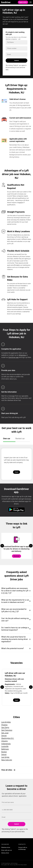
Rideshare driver (6, 847)
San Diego (5, 727)
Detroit (4, 754)
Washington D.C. (8, 738)
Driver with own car (7, 850)
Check (16, 472)
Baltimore (5, 749)
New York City (7, 760)
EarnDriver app (14, 357)
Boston (4, 752)
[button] (31, 546)
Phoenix (4, 725)
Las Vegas (5, 757)
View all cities (7, 770)
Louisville (5, 746)
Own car (7, 439)
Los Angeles (6, 722)
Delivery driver (5, 853)
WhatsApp (22, 355)
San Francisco (7, 730)
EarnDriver (6, 2)
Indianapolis (6, 744)
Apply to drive (23, 2)
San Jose (5, 733)
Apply (16, 700)
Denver (4, 736)
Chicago (4, 741)
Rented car (20, 439)
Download (16, 556)
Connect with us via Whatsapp (23, 848)
